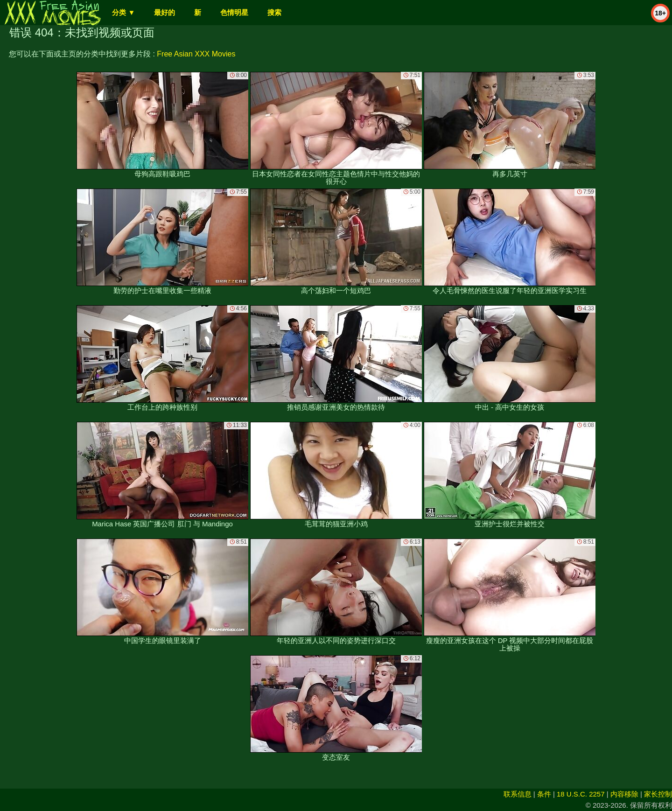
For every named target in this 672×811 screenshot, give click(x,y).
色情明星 (234, 12)
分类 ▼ (123, 12)
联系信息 (518, 794)
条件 (544, 794)
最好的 (164, 12)
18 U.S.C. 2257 (581, 794)
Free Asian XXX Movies (196, 54)
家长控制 (658, 794)
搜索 (274, 12)
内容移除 (624, 794)
